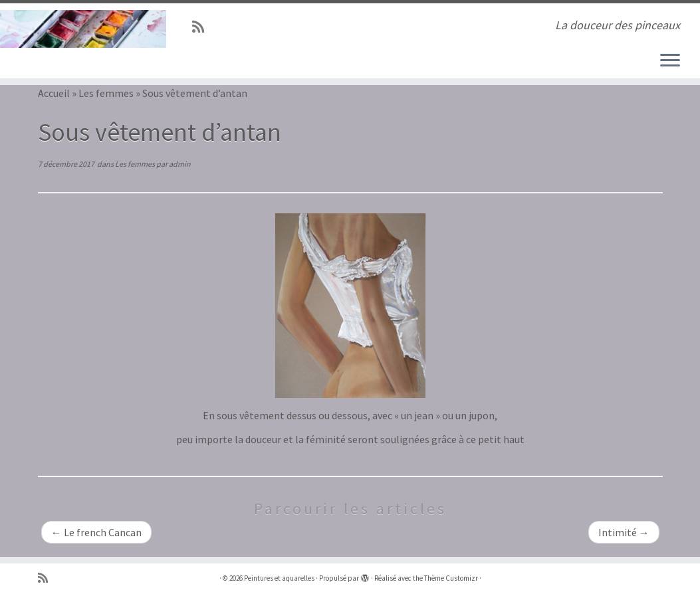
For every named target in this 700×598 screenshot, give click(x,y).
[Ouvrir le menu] (670, 61)
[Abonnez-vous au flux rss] (202, 27)
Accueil (54, 93)
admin (180, 164)
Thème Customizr (451, 578)
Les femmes (106, 93)
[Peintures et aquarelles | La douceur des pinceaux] (82, 29)
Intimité (624, 532)
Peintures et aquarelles (279, 578)
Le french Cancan (96, 532)
